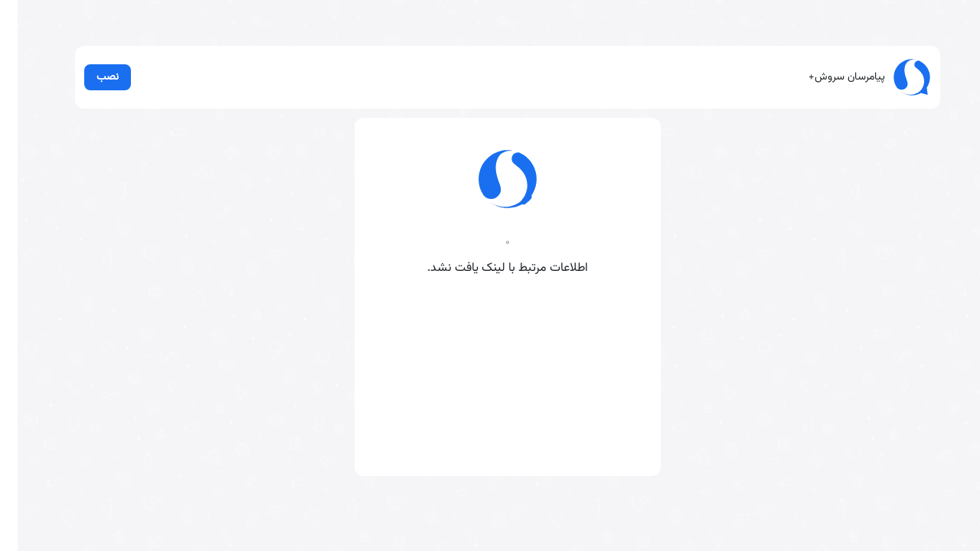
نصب (90, 77)
